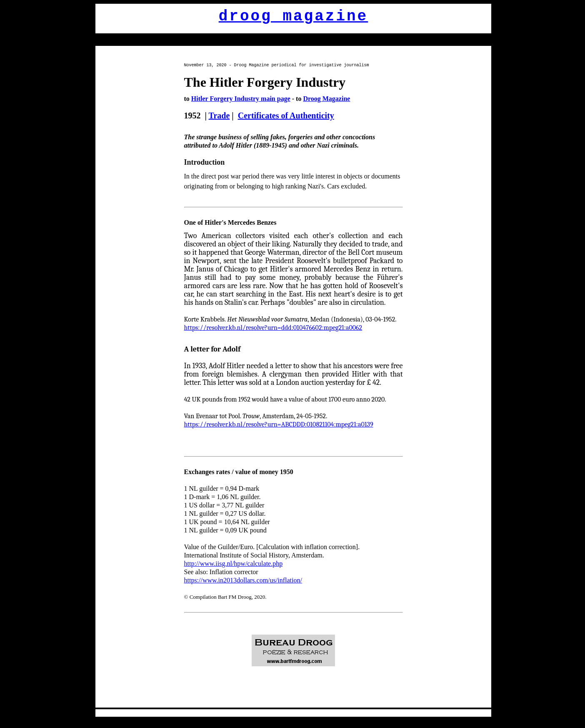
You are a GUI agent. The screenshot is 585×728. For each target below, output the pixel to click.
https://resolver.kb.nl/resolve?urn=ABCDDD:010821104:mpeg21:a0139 (279, 424)
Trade (219, 115)
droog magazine (293, 16)
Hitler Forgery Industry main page (241, 99)
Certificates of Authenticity (286, 115)
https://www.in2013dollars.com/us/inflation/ (243, 580)
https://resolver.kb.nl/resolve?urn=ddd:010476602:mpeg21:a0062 (273, 328)
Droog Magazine (326, 99)
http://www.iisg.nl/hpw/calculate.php (234, 564)
